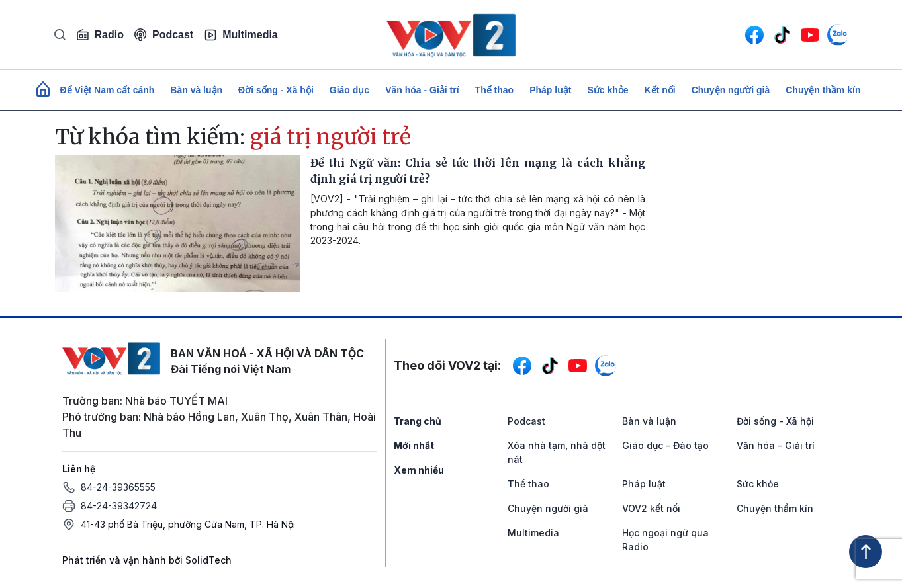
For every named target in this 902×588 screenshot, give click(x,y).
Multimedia (241, 35)
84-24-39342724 (119, 506)
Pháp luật (550, 90)
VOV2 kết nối (651, 508)
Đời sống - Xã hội (276, 90)
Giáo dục (349, 90)
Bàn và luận (196, 90)
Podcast (164, 35)
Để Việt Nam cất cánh (108, 90)
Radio (100, 35)
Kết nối (660, 90)
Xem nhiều (419, 470)
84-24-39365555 (118, 487)
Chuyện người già (731, 90)
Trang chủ (418, 421)
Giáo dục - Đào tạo (665, 445)
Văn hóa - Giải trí (422, 90)
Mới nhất (414, 445)
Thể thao (495, 90)
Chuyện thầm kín (823, 90)
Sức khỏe (608, 90)
